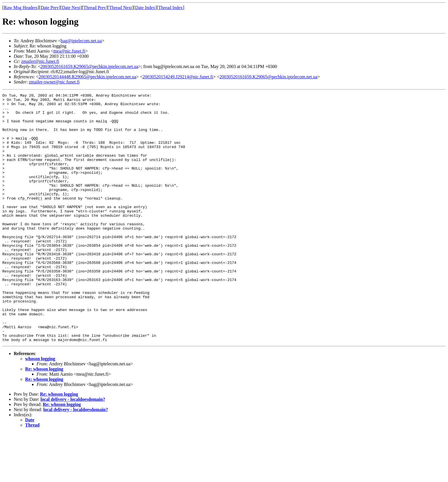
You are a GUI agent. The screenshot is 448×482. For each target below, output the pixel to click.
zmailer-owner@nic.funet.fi (54, 82)
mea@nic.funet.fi (69, 51)
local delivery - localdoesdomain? (73, 449)
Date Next (71, 8)
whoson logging (40, 408)
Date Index (145, 8)
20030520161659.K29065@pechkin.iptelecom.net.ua (89, 66)
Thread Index (171, 8)
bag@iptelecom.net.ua (81, 41)
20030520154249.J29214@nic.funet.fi (178, 77)
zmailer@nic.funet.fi (40, 61)
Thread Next (121, 8)
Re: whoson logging (44, 419)
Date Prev (50, 8)
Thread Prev (95, 8)
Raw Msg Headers (21, 8)
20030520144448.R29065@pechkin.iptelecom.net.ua (87, 77)
